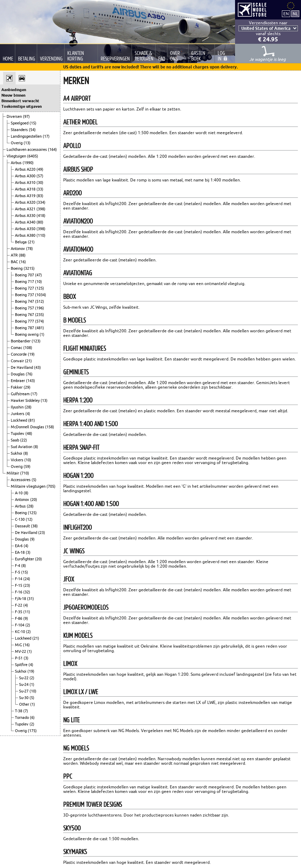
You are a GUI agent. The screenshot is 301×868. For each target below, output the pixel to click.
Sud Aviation (22, 447)
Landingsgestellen (27, 136)
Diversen (15, 116)
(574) (40, 321)
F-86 (19, 618)
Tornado (22, 717)
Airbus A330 (26, 216)
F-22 (19, 605)
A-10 (19, 493)
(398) (41, 209)
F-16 (19, 592)
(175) (32, 731)
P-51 (19, 658)
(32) (27, 592)
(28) (28, 407)
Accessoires (21, 480)
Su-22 (24, 678)
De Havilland (22, 367)
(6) (32, 717)
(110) (41, 235)
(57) (40, 176)
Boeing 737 (25, 295)
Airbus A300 (26, 176)
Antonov (18, 249)
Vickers (18, 460)
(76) (29, 374)
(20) (34, 500)
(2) (28, 625)
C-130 (20, 519)
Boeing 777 (25, 321)
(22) (24, 440)
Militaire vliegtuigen (29, 486)
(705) (51, 486)
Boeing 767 (25, 315)
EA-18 (20, 552)
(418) (41, 216)
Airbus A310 (26, 182)
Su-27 (24, 691)
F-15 (19, 585)
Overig (17, 143)
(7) (26, 711)
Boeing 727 (25, 288)
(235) (40, 315)
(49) (40, 169)
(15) (33, 123)
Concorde (19, 354)
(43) (37, 367)
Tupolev (18, 433)
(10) (39, 282)
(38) (34, 526)
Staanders (20, 130)
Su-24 (24, 684)
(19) (31, 354)
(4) (28, 414)
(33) (40, 189)
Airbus (17, 163)
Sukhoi (17, 453)
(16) (23, 262)
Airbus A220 (26, 169)
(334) (41, 202)
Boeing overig (27, 334)
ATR (15, 255)
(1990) (28, 163)
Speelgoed (20, 123)
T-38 (19, 711)
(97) (26, 116)
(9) (32, 539)
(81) (32, 420)
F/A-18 (21, 599)
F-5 (18, 572)
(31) (31, 599)
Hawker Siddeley (26, 400)
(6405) (33, 156)
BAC (15, 262)
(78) (30, 249)
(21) (31, 242)
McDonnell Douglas (28, 427)
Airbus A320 (26, 202)
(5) (34, 480)
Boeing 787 (25, 328)
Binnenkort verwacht (20, 101)
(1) (42, 334)
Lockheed (19, 420)
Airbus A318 (26, 189)
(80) (40, 222)
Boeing (17, 268)
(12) (29, 519)
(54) (32, 130)
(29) (27, 387)
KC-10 (20, 632)
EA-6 (19, 546)
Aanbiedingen (14, 90)
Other (25, 704)
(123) (36, 341)
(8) (36, 447)
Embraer (18, 381)
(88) (22, 255)
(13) (27, 143)
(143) (31, 381)
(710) (25, 473)
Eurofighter (25, 559)
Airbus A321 (26, 209)
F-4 (18, 566)
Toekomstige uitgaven (22, 106)
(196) (40, 308)
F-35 (19, 612)
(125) (40, 288)
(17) (46, 136)
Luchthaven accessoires (27, 149)
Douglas (18, 374)
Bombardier (21, 341)
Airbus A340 (26, 222)
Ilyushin (18, 407)
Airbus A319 (26, 196)
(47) (39, 275)
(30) (40, 182)
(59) (27, 467)
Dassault (23, 526)
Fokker (17, 387)
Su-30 (24, 698)
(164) (52, 149)
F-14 (19, 579)
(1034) (41, 295)
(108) (28, 348)
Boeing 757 (25, 308)
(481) (40, 328)
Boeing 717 (25, 282)
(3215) (29, 268)
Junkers (18, 414)
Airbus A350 (26, 229)
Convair (18, 361)
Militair (13, 473)
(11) (27, 612)
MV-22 (21, 651)
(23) (42, 533)
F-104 (20, 625)
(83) (40, 196)
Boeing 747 (25, 301)
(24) (27, 579)
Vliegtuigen (17, 156)
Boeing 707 (25, 275)
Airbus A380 (26, 235)
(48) (29, 433)
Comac (17, 348)
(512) (40, 301)
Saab (15, 440)
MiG (19, 645)
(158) (50, 427)
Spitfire (22, 665)
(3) (28, 552)
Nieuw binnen (13, 95)
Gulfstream (21, 394)
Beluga (21, 242)
